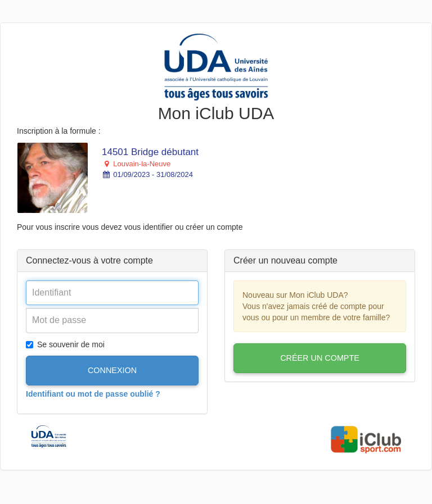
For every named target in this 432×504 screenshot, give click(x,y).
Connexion (112, 370)
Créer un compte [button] (320, 358)
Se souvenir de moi (65, 344)
